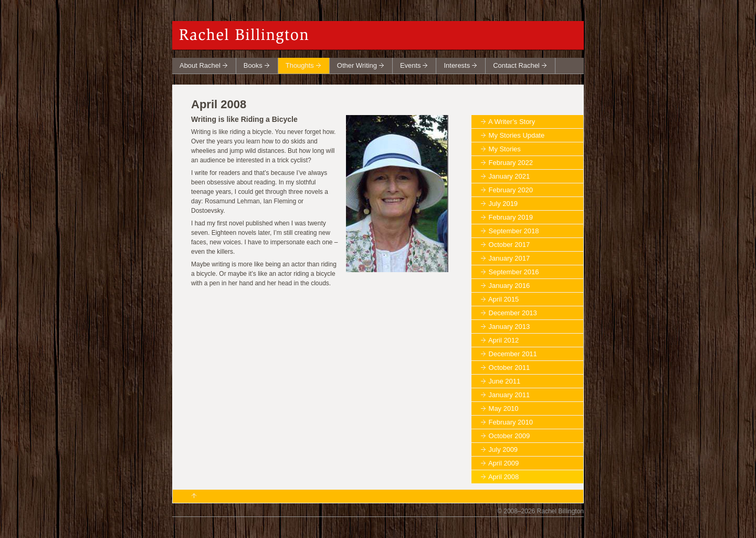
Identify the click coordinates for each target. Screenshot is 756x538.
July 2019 (503, 204)
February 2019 (511, 217)
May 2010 (504, 408)
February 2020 (511, 190)
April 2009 (503, 463)
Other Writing (357, 65)
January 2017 (510, 258)
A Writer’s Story (512, 122)
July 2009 (503, 449)
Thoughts (300, 65)
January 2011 (510, 395)
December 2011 (513, 354)
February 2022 (511, 163)
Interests (457, 65)
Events (411, 65)
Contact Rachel (516, 65)
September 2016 (514, 272)
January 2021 (510, 176)
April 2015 (503, 299)
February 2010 (511, 422)
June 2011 (505, 381)
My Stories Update (517, 135)
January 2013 (510, 327)
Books (253, 65)
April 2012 (503, 340)
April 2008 (503, 477)
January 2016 (510, 286)
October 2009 (510, 436)
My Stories (505, 149)
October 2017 (510, 245)
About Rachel (200, 65)
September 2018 (514, 231)
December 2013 (513, 313)
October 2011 (510, 368)
